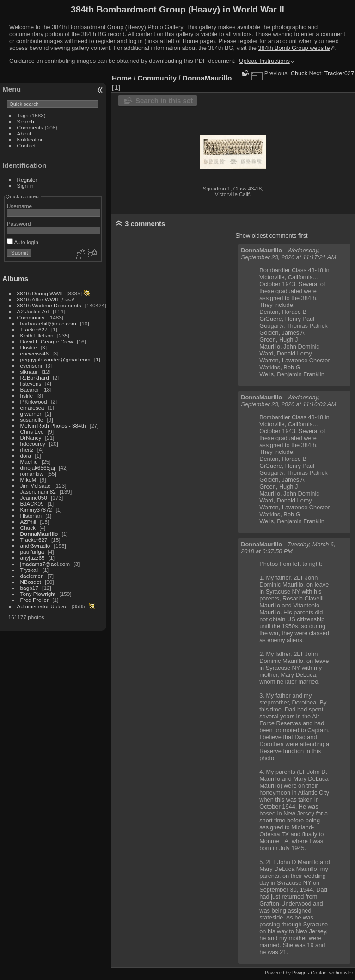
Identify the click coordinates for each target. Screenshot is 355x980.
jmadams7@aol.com (45, 564)
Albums (15, 279)
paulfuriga (32, 552)
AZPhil (28, 522)
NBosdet (31, 582)
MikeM (28, 480)
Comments (30, 127)
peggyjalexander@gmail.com (55, 359)
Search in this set (164, 101)
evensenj (31, 365)
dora (26, 456)
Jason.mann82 (38, 492)
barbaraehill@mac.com (48, 323)
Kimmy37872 (36, 510)
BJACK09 (32, 504)
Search (26, 121)
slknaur (29, 371)
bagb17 (29, 588)
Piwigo (299, 973)
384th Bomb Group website (294, 48)
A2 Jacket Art (33, 311)
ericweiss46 (34, 353)
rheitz (27, 450)
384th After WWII (38, 299)
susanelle (32, 420)
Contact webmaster (332, 973)
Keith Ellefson (37, 335)
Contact (27, 145)
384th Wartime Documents (49, 305)
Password (19, 224)
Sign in (25, 186)
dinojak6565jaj (38, 468)
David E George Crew (47, 341)
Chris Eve (32, 432)
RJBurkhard (35, 377)
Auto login (23, 242)
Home (122, 78)
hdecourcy (33, 444)
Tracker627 (34, 329)
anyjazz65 (33, 558)
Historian (31, 516)
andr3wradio (35, 546)
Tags (23, 115)
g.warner (31, 413)
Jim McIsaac (35, 486)
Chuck (28, 528)
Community (31, 317)
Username (19, 206)
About (24, 133)
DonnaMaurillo (39, 534)
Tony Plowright (38, 594)
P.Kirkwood (34, 401)
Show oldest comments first (271, 236)
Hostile (29, 347)
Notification (31, 139)
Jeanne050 (34, 498)
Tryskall (30, 570)
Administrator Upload (43, 606)
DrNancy (31, 438)
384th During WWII (40, 293)
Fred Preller (34, 600)
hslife (27, 395)
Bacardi (30, 389)
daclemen (32, 576)
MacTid (29, 462)
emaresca (32, 407)
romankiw (32, 474)
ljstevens (31, 383)
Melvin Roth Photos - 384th (53, 426)
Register (27, 180)
